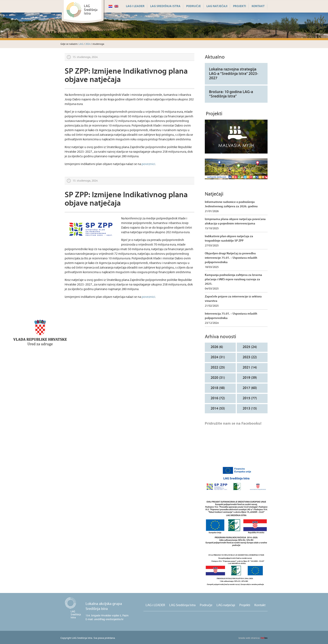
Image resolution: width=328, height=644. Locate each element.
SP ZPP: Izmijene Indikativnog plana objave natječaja (126, 76)
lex (253, 638)
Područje (193, 6)
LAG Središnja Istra (165, 6)
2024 (88, 44)
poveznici (148, 164)
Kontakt (258, 6)
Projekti (240, 6)
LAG (81, 44)
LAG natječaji (217, 6)
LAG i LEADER (135, 6)
